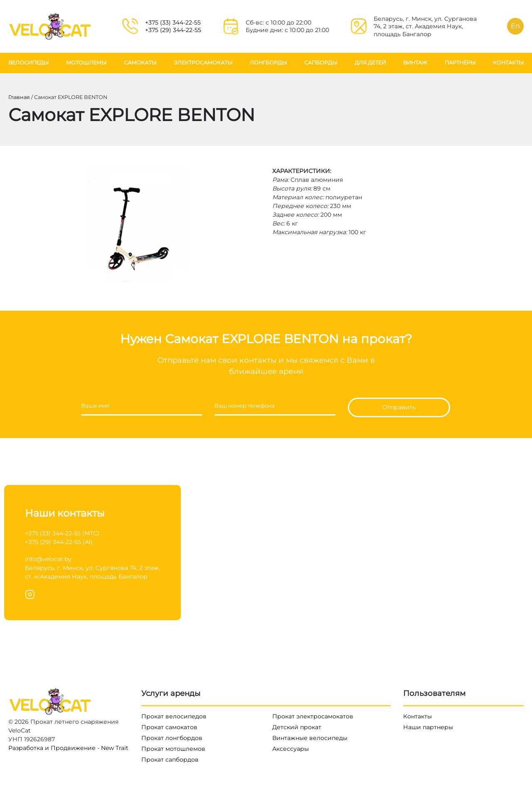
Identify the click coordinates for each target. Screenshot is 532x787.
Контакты (417, 716)
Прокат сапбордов (170, 760)
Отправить (399, 407)
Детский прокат (297, 727)
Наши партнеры (428, 727)
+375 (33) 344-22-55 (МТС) (62, 533)
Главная (19, 97)
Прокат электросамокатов (313, 716)
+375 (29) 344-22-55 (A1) (59, 542)
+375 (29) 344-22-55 (173, 30)
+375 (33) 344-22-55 (173, 22)
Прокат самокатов (169, 727)
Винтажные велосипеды (310, 738)
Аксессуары (291, 749)
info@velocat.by (48, 559)
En (515, 26)
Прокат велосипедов (174, 716)
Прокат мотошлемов (173, 749)
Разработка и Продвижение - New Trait (68, 748)
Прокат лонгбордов (172, 738)
